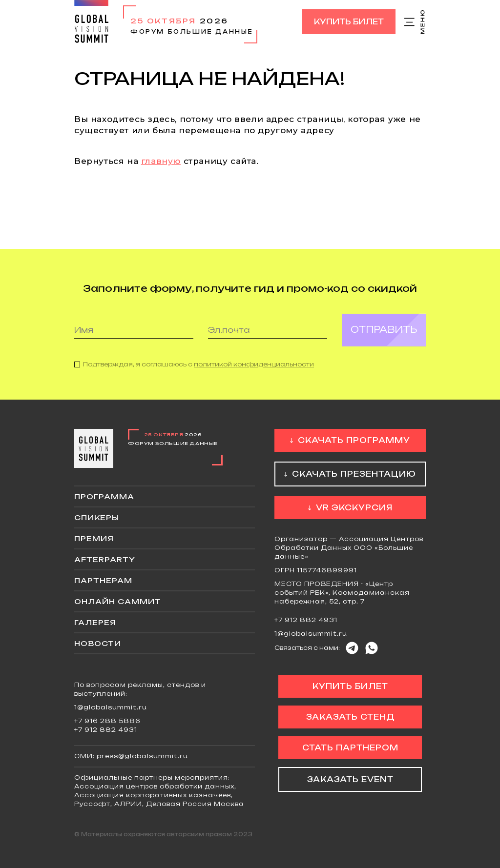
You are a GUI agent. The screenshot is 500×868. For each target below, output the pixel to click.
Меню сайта (415, 22)
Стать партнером (350, 748)
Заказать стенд (350, 717)
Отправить (384, 337)
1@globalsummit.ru (311, 634)
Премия (94, 538)
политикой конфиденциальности (254, 372)
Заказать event (350, 779)
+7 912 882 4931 (306, 620)
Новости (98, 643)
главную (161, 161)
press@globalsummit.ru (142, 756)
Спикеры (97, 517)
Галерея (95, 622)
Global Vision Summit (91, 22)
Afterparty (105, 559)
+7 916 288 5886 (107, 721)
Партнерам (103, 580)
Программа (104, 496)
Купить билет (349, 22)
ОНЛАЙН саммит (118, 601)
